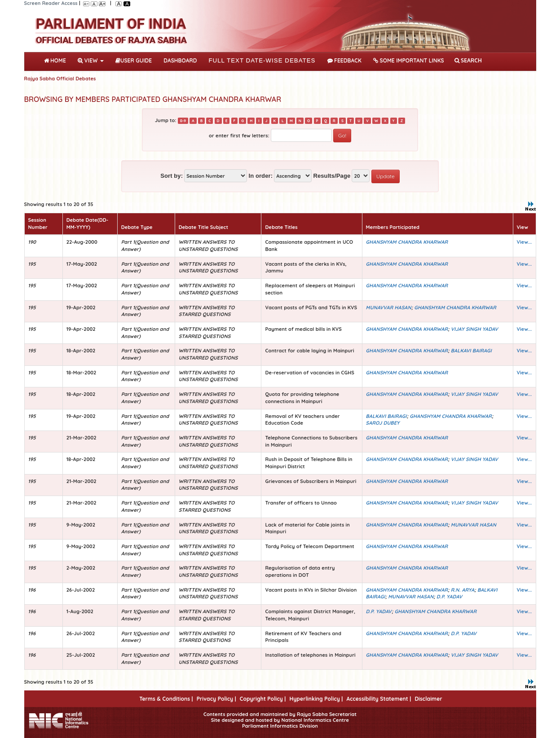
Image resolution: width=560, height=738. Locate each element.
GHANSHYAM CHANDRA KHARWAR (407, 242)
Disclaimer (428, 699)
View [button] (91, 60)
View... (525, 242)
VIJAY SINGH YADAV (474, 329)
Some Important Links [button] (409, 60)
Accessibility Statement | (379, 699)
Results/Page (332, 176)
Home (57, 60)
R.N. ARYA (463, 590)
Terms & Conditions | (166, 699)
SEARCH (468, 60)
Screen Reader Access (51, 3)
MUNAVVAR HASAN (389, 307)
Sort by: (172, 176)
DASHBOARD (180, 60)
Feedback (344, 60)
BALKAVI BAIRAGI (471, 351)
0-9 (183, 121)
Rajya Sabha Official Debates (60, 79)
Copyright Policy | (263, 699)
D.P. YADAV (449, 597)
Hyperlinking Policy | (316, 699)
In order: (260, 176)
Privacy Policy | (216, 699)
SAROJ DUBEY (383, 423)
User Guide (134, 60)
